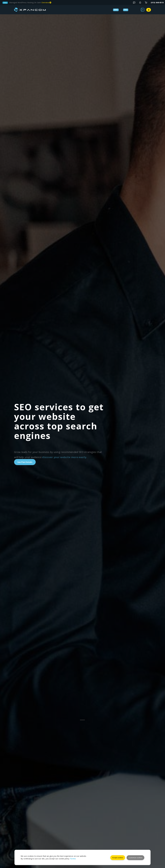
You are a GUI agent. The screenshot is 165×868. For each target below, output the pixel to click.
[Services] (123, 10)
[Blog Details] (134, 3)
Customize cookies (135, 857)
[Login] (146, 3)
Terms (73, 859)
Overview (46, 3)
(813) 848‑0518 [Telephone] (157, 3)
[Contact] (140, 3)
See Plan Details (26, 462)
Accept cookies (117, 857)
